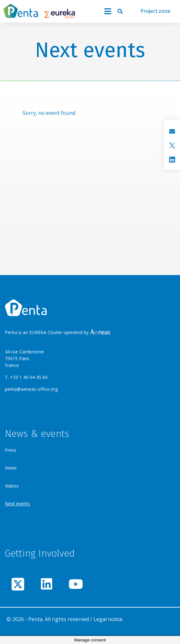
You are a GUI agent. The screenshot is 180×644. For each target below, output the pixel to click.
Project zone (155, 11)
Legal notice (108, 619)
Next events (17, 504)
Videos (12, 486)
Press (11, 450)
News (11, 468)
